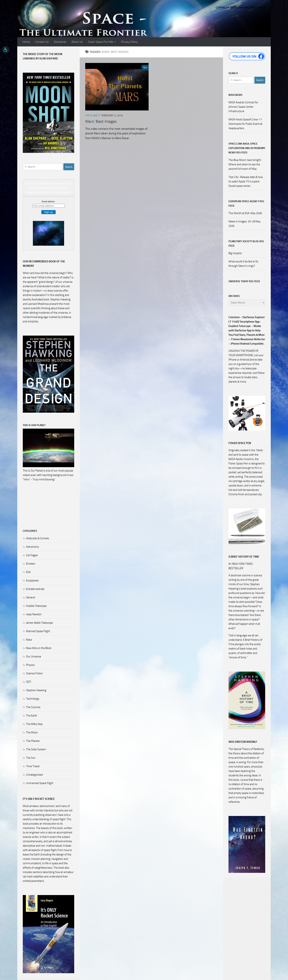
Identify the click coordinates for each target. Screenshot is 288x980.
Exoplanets (32, 581)
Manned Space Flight (38, 631)
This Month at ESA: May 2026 (245, 213)
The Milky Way (34, 724)
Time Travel (33, 766)
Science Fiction (34, 673)
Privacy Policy (129, 42)
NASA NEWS (235, 95)
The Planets (93, 116)
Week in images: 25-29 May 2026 (244, 224)
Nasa (29, 640)
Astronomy (33, 547)
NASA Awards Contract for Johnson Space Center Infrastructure (243, 107)
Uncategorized (34, 775)
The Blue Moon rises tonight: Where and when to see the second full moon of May (245, 164)
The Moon (32, 732)
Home (26, 42)
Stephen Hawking (36, 690)
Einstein (31, 564)
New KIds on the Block (39, 648)
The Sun (31, 758)
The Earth (32, 716)
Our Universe (34, 657)
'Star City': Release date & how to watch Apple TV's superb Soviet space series (246, 181)
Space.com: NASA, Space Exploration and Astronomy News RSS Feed (247, 148)
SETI (29, 682)
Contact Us (42, 42)
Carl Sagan (32, 555)
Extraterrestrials (35, 589)
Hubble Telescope (36, 606)
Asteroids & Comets (38, 538)
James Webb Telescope (39, 623)
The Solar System (36, 749)
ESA (28, 572)
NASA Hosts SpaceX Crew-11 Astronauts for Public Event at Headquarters (245, 124)
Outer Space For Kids (100, 42)
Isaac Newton (34, 614)
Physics (30, 665)
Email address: (49, 201)
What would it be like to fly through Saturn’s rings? (243, 264)
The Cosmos (33, 707)
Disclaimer (60, 42)
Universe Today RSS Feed (244, 281)
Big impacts (235, 253)
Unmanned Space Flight (40, 783)
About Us (77, 42)
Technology (33, 699)
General (30, 597)
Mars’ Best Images (101, 121)
